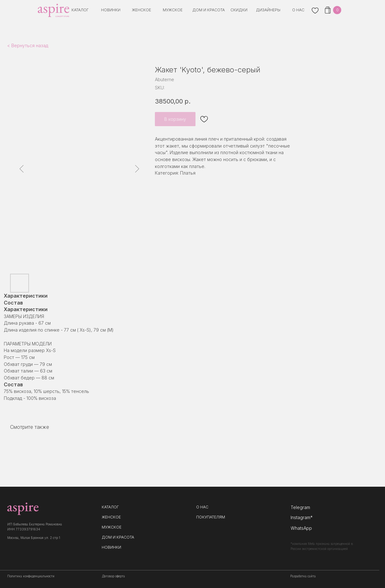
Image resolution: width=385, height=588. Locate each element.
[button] (268, 10)
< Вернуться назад (28, 45)
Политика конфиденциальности (31, 576)
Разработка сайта (303, 576)
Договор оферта (113, 576)
